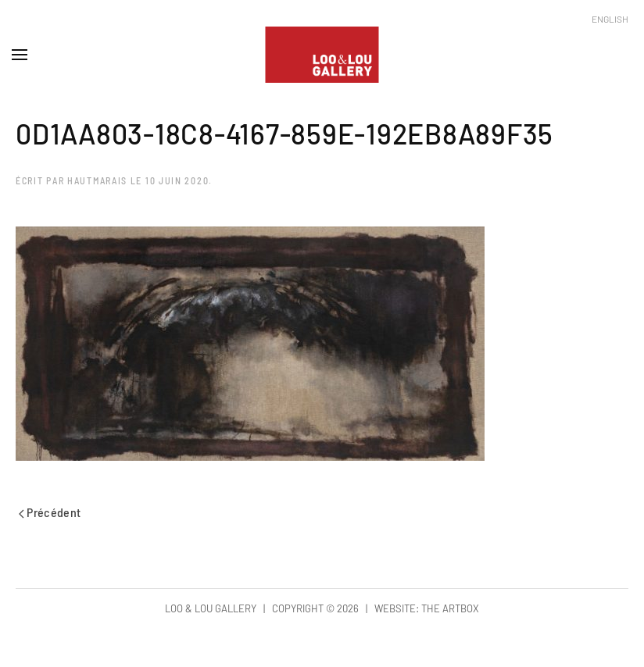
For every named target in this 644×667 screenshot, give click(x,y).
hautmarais (97, 180)
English (610, 19)
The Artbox (450, 608)
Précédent (50, 512)
